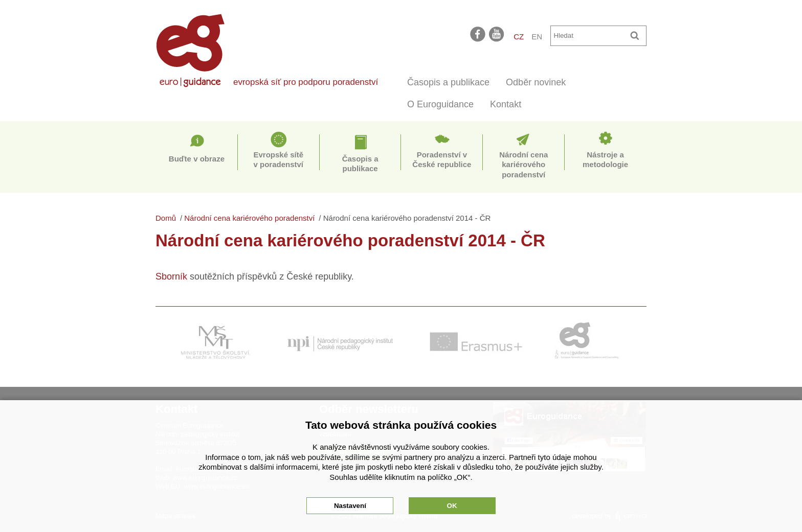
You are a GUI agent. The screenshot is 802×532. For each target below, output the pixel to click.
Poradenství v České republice (442, 160)
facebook (478, 34)
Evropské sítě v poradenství (278, 160)
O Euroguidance (440, 104)
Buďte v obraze (197, 159)
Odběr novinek (536, 82)
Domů (166, 218)
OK (452, 506)
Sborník (171, 276)
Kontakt (506, 104)
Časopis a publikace (448, 82)
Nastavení (350, 506)
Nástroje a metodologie (605, 160)
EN (537, 37)
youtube (497, 34)
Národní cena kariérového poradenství (523, 165)
